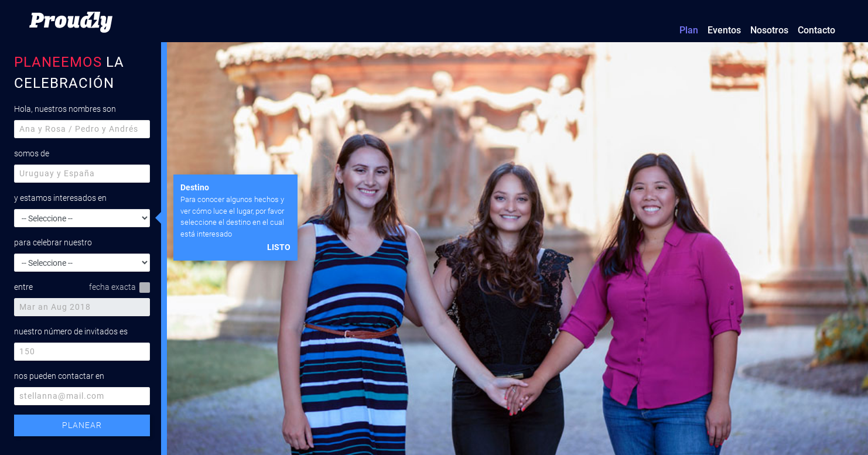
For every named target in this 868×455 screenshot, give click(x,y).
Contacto (816, 30)
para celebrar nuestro (53, 242)
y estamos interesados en (60, 198)
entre (23, 287)
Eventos (724, 30)
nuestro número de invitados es (71, 331)
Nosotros (769, 30)
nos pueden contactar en (59, 376)
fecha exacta (119, 288)
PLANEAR (82, 425)
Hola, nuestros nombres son (65, 109)
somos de (32, 153)
